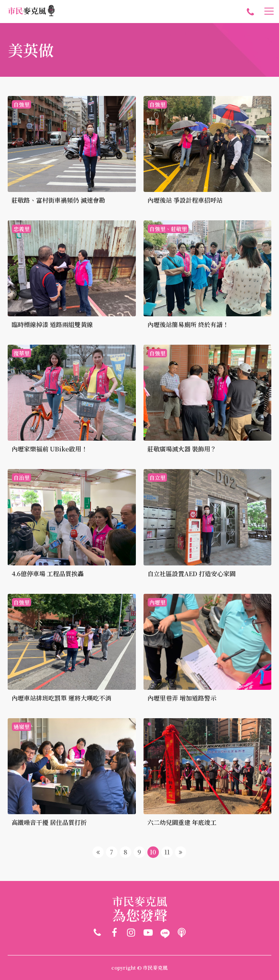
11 (167, 852)
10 (153, 852)
